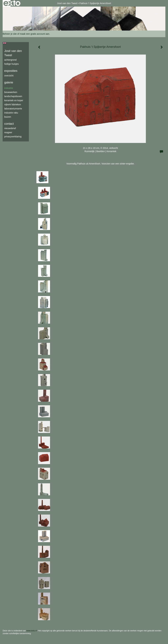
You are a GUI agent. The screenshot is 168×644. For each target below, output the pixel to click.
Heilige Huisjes (11, 64)
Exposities (11, 71)
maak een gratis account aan (35, 34)
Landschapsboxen (13, 96)
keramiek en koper (14, 100)
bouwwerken (11, 92)
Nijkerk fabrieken (13, 104)
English (5, 43)
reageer (8, 132)
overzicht (9, 76)
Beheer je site (10, 34)
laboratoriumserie (13, 109)
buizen (8, 117)
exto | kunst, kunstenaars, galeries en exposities (12, 3)
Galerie (9, 82)
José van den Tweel (67, 3)
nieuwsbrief (10, 128)
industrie (9, 88)
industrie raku (11, 113)
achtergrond (10, 60)
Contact (9, 124)
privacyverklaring (13, 137)
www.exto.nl (32, 631)
